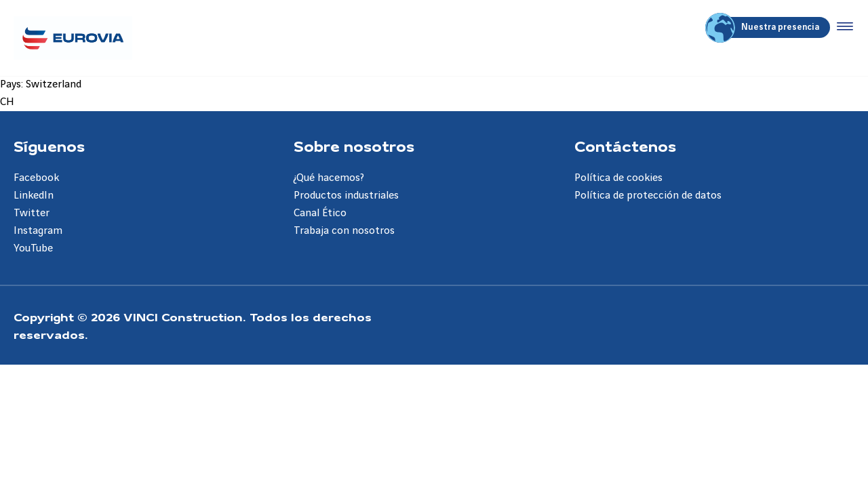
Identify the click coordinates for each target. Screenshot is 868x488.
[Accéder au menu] (842, 27)
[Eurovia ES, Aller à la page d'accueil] (73, 38)
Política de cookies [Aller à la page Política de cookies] (618, 178)
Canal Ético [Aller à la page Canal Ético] (320, 213)
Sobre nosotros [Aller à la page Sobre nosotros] (354, 146)
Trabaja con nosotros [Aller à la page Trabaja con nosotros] (344, 231)
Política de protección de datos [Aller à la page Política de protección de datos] (648, 196)
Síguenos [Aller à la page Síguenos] (49, 146)
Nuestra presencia (764, 27)
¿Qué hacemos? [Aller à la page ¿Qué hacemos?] (329, 178)
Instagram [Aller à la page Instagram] (38, 231)
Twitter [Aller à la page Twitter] (32, 213)
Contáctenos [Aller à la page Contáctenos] (625, 146)
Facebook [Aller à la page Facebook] (36, 178)
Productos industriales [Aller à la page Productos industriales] (346, 196)
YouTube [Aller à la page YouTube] (33, 248)
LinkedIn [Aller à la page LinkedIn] (34, 196)
